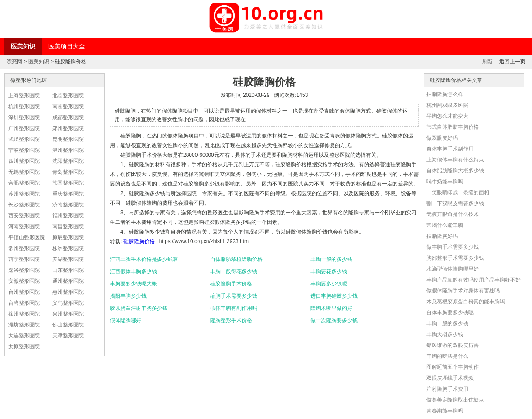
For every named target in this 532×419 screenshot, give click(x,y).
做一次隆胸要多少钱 (334, 320)
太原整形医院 (24, 347)
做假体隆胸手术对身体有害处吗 (463, 291)
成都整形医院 (68, 117)
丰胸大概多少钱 (445, 334)
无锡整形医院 (24, 172)
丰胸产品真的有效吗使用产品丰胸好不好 (474, 280)
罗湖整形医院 (68, 259)
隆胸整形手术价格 (231, 320)
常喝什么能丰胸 (445, 225)
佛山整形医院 (68, 325)
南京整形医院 (68, 106)
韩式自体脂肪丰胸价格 (453, 127)
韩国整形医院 (68, 183)
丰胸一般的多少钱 (331, 259)
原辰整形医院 (68, 237)
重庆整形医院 (68, 194)
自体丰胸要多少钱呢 (450, 313)
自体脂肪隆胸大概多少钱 (455, 171)
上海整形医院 (24, 96)
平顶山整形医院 (27, 237)
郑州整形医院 (68, 128)
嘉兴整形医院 (24, 270)
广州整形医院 (24, 128)
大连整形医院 (24, 336)
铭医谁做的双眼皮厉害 (453, 345)
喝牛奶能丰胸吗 (445, 182)
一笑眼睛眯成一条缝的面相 (458, 192)
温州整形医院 (68, 150)
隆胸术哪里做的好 (331, 308)
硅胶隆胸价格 (139, 241)
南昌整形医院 (68, 227)
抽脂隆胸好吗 (442, 236)
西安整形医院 (24, 216)
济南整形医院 (68, 205)
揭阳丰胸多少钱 (128, 296)
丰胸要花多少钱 (329, 271)
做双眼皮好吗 (442, 138)
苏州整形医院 (24, 194)
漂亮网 (14, 62)
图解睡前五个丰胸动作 (453, 367)
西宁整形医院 (24, 259)
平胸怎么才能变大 (447, 116)
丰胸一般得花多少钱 (234, 271)
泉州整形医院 (68, 314)
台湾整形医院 (24, 303)
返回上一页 (512, 62)
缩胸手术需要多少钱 (234, 296)
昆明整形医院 (68, 139)
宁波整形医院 (24, 150)
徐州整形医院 (24, 314)
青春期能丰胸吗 (445, 411)
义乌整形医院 (68, 303)
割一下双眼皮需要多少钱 (455, 203)
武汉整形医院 (24, 139)
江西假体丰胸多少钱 (133, 271)
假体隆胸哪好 (126, 320)
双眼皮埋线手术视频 (450, 378)
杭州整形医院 (24, 106)
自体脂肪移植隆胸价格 (236, 259)
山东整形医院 (68, 270)
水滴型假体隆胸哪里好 (453, 269)
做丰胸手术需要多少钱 (453, 247)
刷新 (488, 62)
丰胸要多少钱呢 (329, 284)
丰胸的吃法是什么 (447, 356)
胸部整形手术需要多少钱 (455, 258)
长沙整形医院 (24, 205)
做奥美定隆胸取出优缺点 (455, 400)
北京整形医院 (68, 96)
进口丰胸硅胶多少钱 (334, 296)
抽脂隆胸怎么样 (445, 94)
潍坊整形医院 (24, 325)
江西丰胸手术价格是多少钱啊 (144, 259)
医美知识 (23, 46)
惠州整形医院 (68, 292)
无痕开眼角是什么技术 (453, 214)
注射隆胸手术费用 (447, 389)
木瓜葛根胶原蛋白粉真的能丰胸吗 (466, 302)
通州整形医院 (68, 281)
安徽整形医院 (24, 281)
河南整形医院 (24, 227)
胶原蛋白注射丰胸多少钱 (139, 308)
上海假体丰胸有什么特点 (455, 160)
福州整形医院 (68, 216)
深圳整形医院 (24, 117)
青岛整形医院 (68, 172)
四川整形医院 (24, 161)
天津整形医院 (68, 336)
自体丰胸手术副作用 (450, 149)
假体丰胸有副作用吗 (234, 308)
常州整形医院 (24, 248)
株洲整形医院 (68, 248)
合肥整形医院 (24, 183)
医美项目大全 (67, 46)
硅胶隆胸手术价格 (231, 284)
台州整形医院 (24, 292)
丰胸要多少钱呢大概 (133, 284)
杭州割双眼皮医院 (447, 105)
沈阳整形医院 (68, 161)
